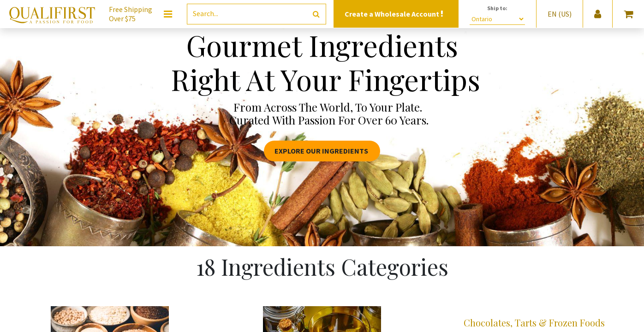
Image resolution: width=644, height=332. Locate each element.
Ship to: (497, 8)
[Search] (316, 14)
